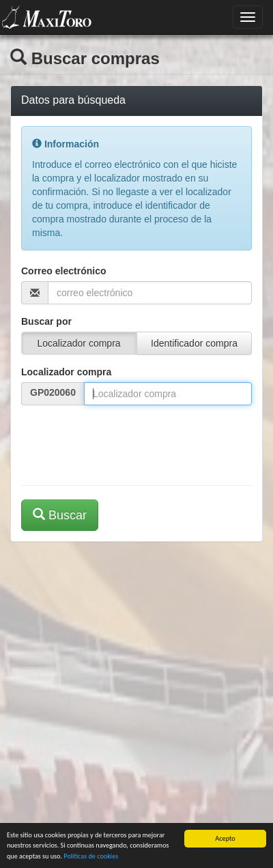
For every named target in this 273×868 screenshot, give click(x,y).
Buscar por (46, 321)
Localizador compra (66, 372)
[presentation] (125, 442)
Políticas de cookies (91, 856)
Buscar (60, 515)
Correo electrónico (63, 271)
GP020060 (53, 392)
